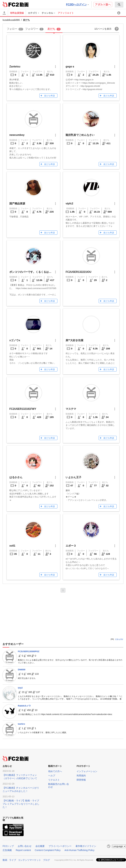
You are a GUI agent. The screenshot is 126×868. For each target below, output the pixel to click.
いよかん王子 (73, 477)
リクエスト (54, 780)
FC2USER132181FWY (23, 409)
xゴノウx (15, 340)
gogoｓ (70, 67)
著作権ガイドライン (86, 846)
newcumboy (17, 135)
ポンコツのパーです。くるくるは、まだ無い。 (37, 272)
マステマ (71, 409)
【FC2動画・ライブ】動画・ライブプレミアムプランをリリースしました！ (21, 804)
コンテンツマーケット (30, 860)
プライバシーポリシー (60, 846)
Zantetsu (15, 67)
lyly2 (20, 688)
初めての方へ (55, 771)
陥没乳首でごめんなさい (80, 135)
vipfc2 (69, 203)
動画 (5, 860)
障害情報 (81, 780)
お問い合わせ (25, 846)
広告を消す (119, 639)
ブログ (46, 860)
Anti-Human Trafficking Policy (79, 850)
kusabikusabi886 (11, 20)
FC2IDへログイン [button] (77, 5)
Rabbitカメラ (24, 706)
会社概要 (40, 846)
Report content (23, 850)
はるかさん (16, 477)
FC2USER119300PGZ (29, 651)
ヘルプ (52, 776)
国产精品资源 (17, 203)
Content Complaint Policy (48, 850)
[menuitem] (119, 5)
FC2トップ (8, 846)
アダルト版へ (103, 5)
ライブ (13, 860)
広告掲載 (7, 850)
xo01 (12, 546)
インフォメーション (87, 771)
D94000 (22, 670)
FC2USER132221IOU (79, 272)
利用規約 (81, 776)
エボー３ (71, 546)
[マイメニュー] (119, 13)
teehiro (21, 724)
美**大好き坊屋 (74, 340)
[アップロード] (4, 13)
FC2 (11, 4)
